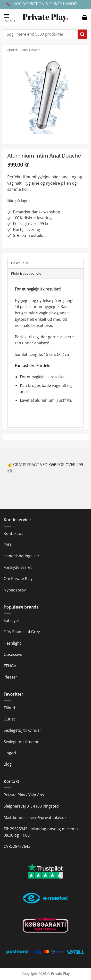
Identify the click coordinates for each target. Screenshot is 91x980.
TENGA (10, 666)
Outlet (9, 719)
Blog (8, 764)
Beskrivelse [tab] (20, 263)
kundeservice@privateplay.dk (40, 818)
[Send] (83, 34)
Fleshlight (12, 643)
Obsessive (13, 654)
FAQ (7, 545)
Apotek (12, 50)
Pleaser (10, 677)
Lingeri (10, 753)
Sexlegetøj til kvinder (22, 730)
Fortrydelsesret (18, 567)
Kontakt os (13, 533)
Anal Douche (31, 50)
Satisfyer (12, 620)
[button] (11, 18)
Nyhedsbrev (15, 590)
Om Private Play (18, 579)
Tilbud (9, 708)
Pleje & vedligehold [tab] (26, 274)
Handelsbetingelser (21, 556)
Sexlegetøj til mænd (22, 742)
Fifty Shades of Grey (22, 632)
